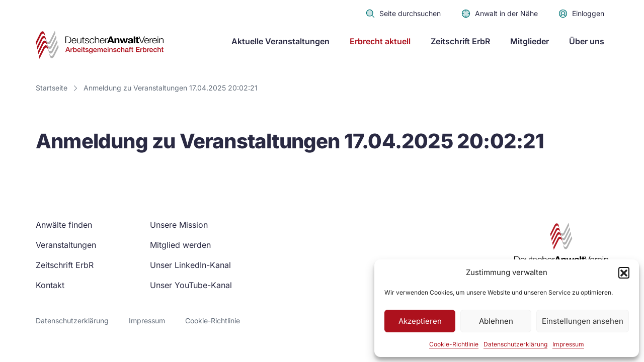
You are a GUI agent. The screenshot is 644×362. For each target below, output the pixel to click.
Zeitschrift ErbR (460, 41)
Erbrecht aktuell (380, 41)
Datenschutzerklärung (515, 344)
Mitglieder (530, 41)
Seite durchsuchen (403, 14)
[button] (624, 273)
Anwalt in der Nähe (499, 14)
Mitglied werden (180, 245)
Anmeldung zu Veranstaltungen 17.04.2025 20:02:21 (171, 88)
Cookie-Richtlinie (454, 344)
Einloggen (581, 14)
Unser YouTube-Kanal (191, 285)
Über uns (587, 41)
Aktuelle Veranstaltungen (280, 41)
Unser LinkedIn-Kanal (190, 265)
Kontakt (50, 285)
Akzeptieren (420, 321)
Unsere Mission (179, 225)
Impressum (568, 344)
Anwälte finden (64, 225)
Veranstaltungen (66, 245)
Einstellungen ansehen (583, 321)
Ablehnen (496, 321)
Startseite (52, 88)
